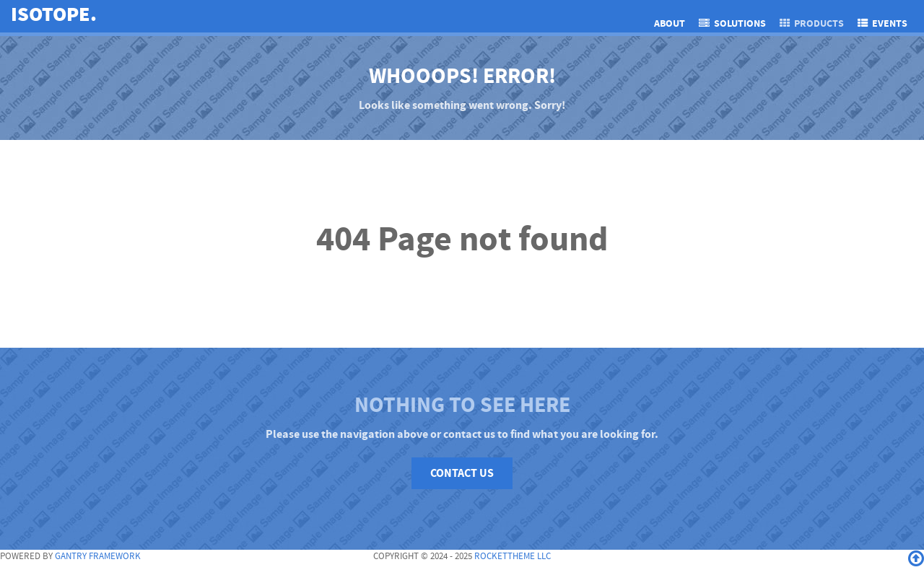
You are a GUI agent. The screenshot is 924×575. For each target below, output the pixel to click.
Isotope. (54, 15)
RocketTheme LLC (513, 556)
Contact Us (462, 473)
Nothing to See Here (462, 405)
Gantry (98, 556)
